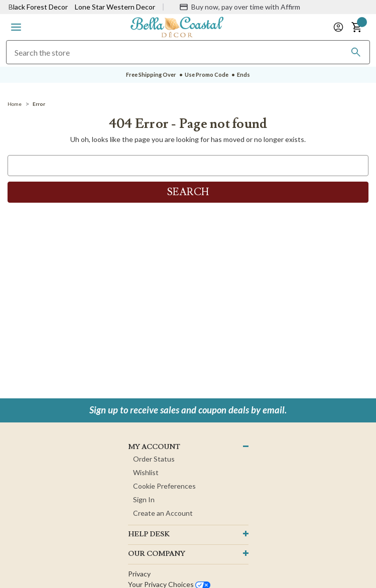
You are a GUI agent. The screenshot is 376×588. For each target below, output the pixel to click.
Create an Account (163, 513)
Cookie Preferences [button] (164, 486)
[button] (16, 27)
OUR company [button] (157, 554)
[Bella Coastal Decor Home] (177, 26)
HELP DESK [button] (149, 534)
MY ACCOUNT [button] (154, 447)
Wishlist (146, 472)
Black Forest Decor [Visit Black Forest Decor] (38, 7)
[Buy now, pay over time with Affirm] (240, 7)
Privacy (139, 574)
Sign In (144, 499)
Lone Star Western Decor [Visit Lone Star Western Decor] (115, 7)
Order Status (154, 459)
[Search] (356, 52)
